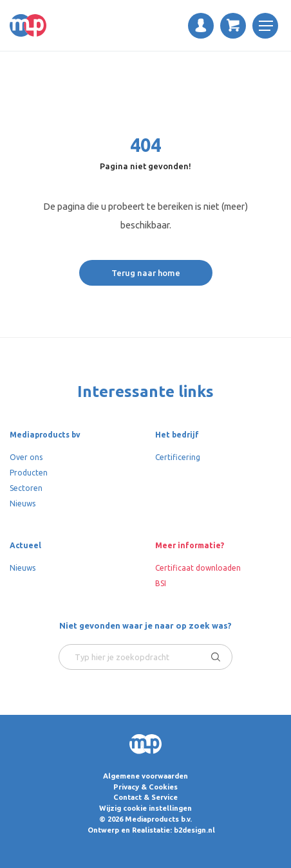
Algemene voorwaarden (145, 776)
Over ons (26, 457)
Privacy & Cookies (145, 787)
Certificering (178, 457)
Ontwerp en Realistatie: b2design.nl (151, 830)
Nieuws (23, 503)
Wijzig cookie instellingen (145, 808)
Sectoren (26, 488)
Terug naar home (146, 273)
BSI (161, 583)
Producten (29, 473)
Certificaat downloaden (198, 568)
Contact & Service (145, 797)
